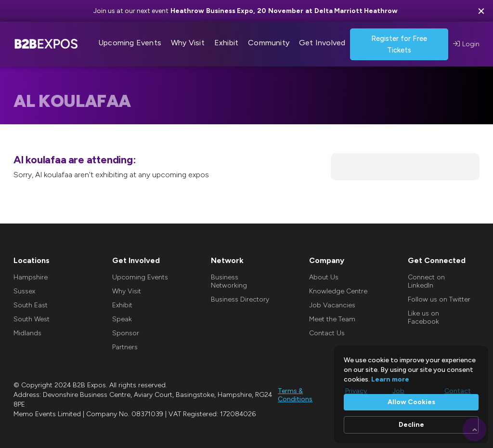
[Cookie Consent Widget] (411, 395)
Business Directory (240, 299)
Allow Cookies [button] (411, 402)
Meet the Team (332, 319)
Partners (125, 347)
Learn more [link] (390, 379)
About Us (324, 277)
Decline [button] (411, 425)
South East (31, 305)
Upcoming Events (140, 277)
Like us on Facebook (423, 317)
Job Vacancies (332, 305)
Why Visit (127, 291)
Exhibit (122, 305)
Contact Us (327, 333)
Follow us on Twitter (439, 299)
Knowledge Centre (338, 291)
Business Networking (229, 281)
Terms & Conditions (295, 395)
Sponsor (126, 333)
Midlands (27, 333)
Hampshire (31, 277)
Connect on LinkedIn (426, 281)
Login (466, 44)
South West (32, 319)
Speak (122, 319)
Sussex (24, 291)
